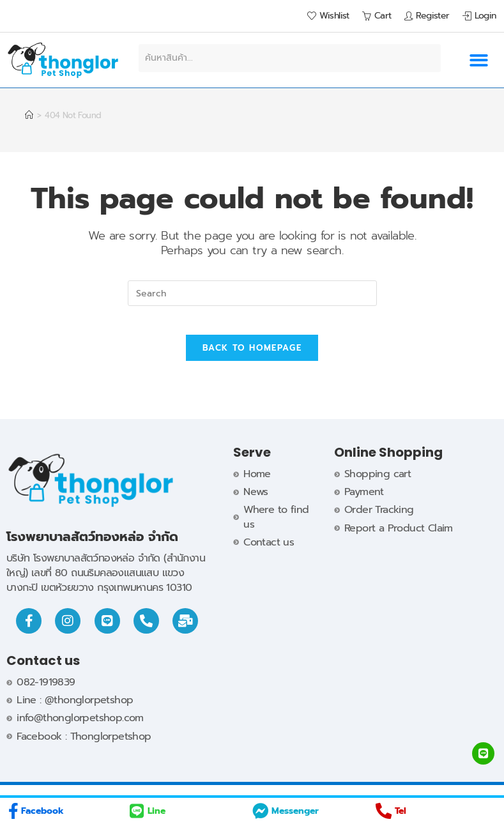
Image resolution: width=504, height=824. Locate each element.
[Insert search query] (252, 293)
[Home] (29, 115)
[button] (479, 60)
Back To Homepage (252, 358)
